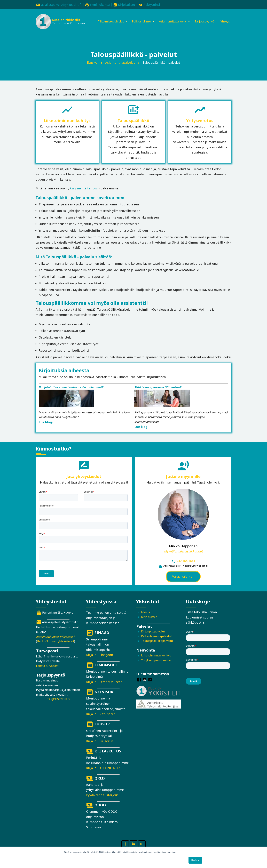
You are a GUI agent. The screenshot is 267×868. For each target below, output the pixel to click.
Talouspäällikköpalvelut (157, 646)
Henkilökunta (100, 5)
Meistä (146, 617)
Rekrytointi (152, 5)
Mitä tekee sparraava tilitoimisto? (158, 392)
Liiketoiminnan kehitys (156, 660)
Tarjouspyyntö (206, 18)
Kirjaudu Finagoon (100, 660)
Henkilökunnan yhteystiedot (56, 646)
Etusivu (92, 67)
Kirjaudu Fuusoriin (100, 746)
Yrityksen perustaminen (157, 665)
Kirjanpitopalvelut (153, 636)
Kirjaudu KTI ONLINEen (103, 773)
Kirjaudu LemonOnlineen (104, 687)
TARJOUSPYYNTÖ (58, 704)
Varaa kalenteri (183, 581)
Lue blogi (46, 427)
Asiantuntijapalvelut (173, 18)
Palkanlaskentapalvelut (156, 641)
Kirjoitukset (127, 5)
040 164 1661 (186, 566)
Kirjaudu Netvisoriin (101, 719)
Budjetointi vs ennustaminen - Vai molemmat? (71, 392)
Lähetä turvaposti (48, 671)
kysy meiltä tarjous (84, 193)
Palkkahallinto (139, 18)
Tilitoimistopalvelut (106, 18)
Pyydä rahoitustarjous (102, 800)
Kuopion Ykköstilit (66, 20)
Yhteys (96, 30)
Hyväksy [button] (195, 860)
